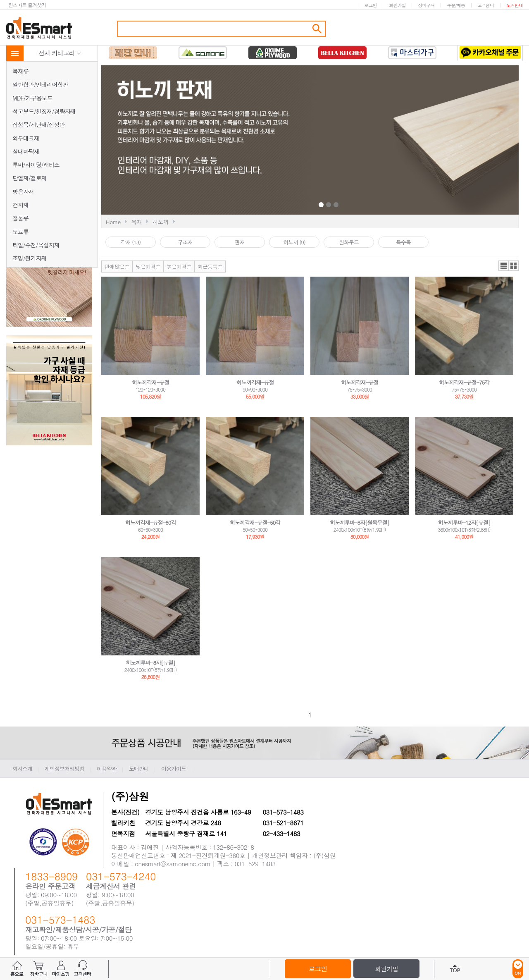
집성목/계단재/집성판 (39, 124)
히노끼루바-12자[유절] (464, 522)
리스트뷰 (504, 266)
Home (113, 222)
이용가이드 (174, 768)
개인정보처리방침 (64, 768)
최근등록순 (210, 267)
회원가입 (397, 5)
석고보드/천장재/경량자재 (44, 111)
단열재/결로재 (30, 178)
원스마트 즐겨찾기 (27, 5)
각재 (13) (131, 242)
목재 (137, 222)
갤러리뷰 (514, 266)
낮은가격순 (148, 267)
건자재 (20, 205)
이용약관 (107, 768)
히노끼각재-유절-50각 (255, 522)
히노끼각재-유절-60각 (151, 522)
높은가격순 (179, 267)
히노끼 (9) (294, 242)
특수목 (403, 242)
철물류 (20, 218)
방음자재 (23, 191)
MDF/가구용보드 (32, 98)
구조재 (185, 242)
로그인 (370, 5)
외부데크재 (26, 138)
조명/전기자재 (30, 258)
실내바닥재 (26, 151)
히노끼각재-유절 (151, 382)
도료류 (20, 232)
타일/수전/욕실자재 (36, 245)
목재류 (20, 71)
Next (410, 141)
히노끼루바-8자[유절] (150, 663)
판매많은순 (117, 267)
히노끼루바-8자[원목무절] (360, 522)
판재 (240, 242)
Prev (249, 141)
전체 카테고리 (60, 53)
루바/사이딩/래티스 (36, 165)
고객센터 (486, 5)
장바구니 (426, 5)
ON (518, 969)
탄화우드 (349, 242)
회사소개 (22, 768)
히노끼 (161, 222)
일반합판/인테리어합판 (40, 84)
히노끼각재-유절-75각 (464, 382)
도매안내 (515, 5)
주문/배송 (456, 5)
